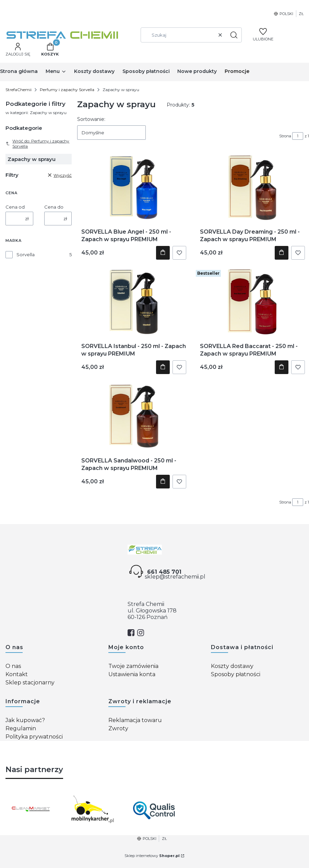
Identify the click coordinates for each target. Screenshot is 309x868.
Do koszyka (163, 253)
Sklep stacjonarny (30, 683)
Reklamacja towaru (135, 720)
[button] (234, 35)
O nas (13, 666)
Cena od (15, 207)
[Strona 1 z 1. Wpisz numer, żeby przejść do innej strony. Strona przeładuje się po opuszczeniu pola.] (298, 136)
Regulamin (21, 728)
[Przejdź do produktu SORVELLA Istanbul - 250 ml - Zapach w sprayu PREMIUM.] (134, 301)
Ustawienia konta (132, 674)
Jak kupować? (25, 720)
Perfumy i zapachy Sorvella (67, 90)
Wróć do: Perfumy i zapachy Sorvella (37, 144)
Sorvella (26, 255)
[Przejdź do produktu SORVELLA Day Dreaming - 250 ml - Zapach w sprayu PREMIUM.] (252, 187)
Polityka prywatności (34, 737)
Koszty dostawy (232, 666)
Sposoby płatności (236, 674)
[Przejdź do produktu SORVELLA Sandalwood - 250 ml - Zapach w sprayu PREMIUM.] (134, 416)
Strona (285, 136)
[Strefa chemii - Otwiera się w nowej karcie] (155, 550)
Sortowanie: (91, 119)
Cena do (54, 207)
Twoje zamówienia (133, 666)
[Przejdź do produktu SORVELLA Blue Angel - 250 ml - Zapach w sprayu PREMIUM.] (134, 187)
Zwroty (118, 728)
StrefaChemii (19, 90)
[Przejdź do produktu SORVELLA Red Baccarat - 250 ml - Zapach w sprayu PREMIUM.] (252, 301)
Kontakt (17, 674)
